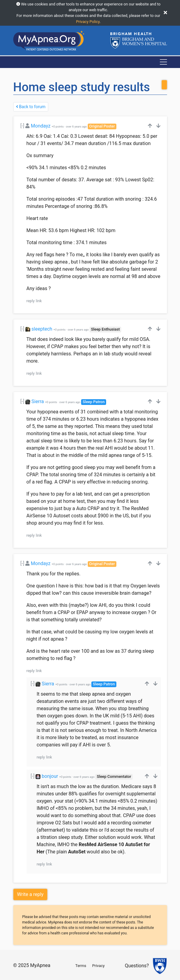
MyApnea (40, 965)
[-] (22, 126)
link (39, 301)
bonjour (50, 776)
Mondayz (41, 126)
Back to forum (31, 107)
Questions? (137, 966)
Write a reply (30, 894)
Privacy (98, 966)
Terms (81, 966)
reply (31, 301)
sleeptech (42, 329)
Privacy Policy (88, 22)
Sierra (38, 401)
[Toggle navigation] (163, 62)
